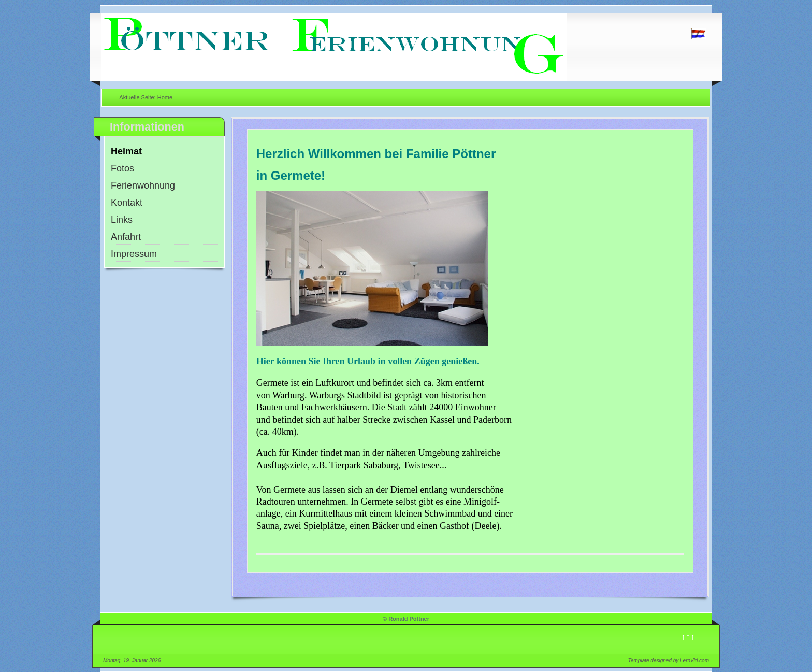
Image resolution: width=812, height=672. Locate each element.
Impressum (134, 254)
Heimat (126, 151)
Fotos (122, 168)
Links (122, 220)
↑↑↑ (688, 637)
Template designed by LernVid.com (669, 660)
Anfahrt (126, 237)
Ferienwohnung (143, 185)
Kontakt (127, 203)
